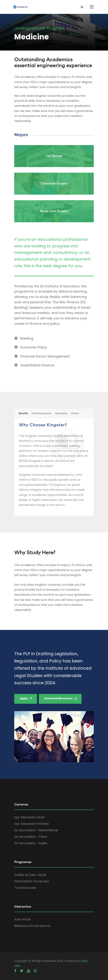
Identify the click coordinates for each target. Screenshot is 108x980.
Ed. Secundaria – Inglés (31, 843)
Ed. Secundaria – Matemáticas (36, 830)
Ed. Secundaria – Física (31, 837)
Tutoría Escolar (25, 888)
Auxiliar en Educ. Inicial (30, 875)
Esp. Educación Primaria (31, 824)
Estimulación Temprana (32, 881)
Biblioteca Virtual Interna (32, 926)
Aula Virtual (22, 919)
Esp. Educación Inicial (29, 817)
